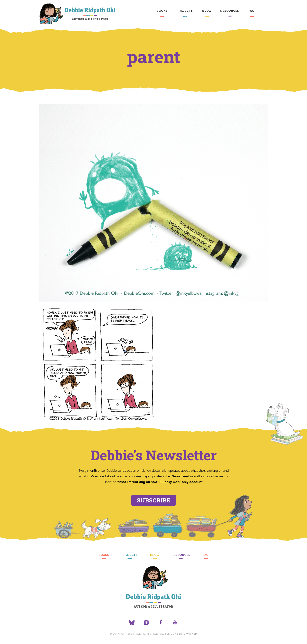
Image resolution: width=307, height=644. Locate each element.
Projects (185, 11)
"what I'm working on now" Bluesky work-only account (160, 482)
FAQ (251, 11)
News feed (180, 476)
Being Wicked (187, 634)
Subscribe (154, 500)
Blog (207, 11)
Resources (230, 11)
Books (162, 11)
